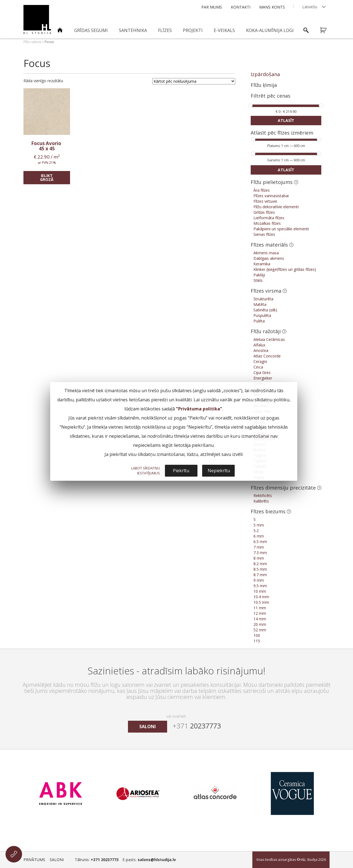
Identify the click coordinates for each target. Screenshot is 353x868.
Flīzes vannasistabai (271, 196)
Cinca (258, 367)
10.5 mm (261, 602)
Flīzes (165, 30)
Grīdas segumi (91, 30)
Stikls (258, 280)
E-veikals (224, 30)
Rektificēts (263, 496)
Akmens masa (266, 253)
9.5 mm (260, 586)
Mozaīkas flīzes (267, 223)
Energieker (263, 378)
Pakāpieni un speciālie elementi (281, 229)
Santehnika (133, 30)
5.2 (256, 531)
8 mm (259, 558)
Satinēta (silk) (265, 310)
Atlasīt (286, 120)
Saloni (57, 860)
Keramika (262, 264)
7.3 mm (260, 553)
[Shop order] (194, 81)
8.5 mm (260, 569)
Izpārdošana (265, 74)
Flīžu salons (32, 42)
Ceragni (260, 361)
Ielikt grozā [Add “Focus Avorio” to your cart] (47, 177)
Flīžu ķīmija (264, 85)
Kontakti (241, 7)
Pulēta (259, 321)
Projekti (193, 30)
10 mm (260, 591)
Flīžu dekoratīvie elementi (276, 207)
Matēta (260, 304)
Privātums (34, 860)
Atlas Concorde (267, 356)
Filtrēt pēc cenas (271, 96)
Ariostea (261, 350)
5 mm (259, 525)
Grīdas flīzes (264, 212)
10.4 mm (261, 597)
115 (257, 641)
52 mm (260, 630)
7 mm (259, 547)
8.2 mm (260, 564)
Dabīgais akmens (269, 258)
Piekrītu (181, 471)
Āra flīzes (262, 190)
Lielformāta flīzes (269, 218)
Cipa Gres (262, 372)
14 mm (260, 619)
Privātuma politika (199, 409)
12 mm (260, 613)
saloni (148, 727)
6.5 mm (260, 542)
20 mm (260, 624)
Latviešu (310, 7)
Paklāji (259, 275)
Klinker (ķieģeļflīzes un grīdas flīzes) (285, 269)
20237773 (197, 726)
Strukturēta (263, 299)
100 (257, 635)
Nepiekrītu (219, 471)
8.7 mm (260, 575)
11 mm (260, 608)
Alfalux (259, 345)
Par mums (212, 7)
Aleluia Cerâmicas (269, 339)
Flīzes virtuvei (265, 201)
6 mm (259, 536)
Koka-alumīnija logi (270, 30)
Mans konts (272, 7)
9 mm (259, 580)
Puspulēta (262, 315)
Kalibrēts (261, 501)
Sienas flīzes (264, 234)
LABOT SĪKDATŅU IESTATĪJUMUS (146, 470)
